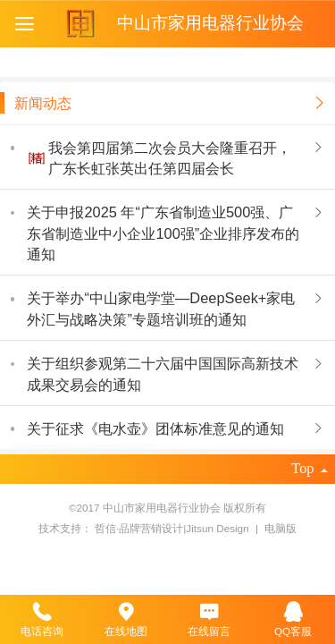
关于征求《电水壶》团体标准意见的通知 (155, 428)
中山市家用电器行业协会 (210, 23)
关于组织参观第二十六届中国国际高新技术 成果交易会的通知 (163, 373)
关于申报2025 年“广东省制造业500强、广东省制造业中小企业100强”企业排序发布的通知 (163, 233)
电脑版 (281, 528)
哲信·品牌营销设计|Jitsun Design (173, 528)
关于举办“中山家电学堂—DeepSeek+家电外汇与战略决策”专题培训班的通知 (161, 308)
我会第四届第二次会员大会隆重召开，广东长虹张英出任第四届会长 (170, 158)
